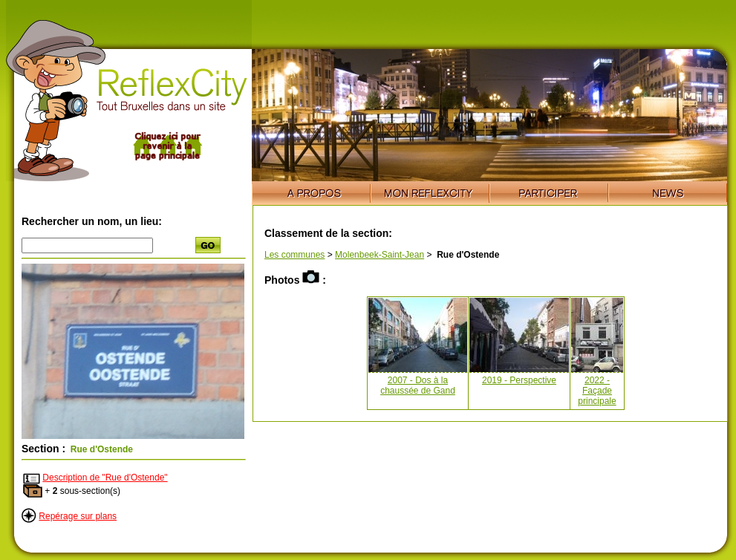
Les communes (294, 255)
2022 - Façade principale (597, 391)
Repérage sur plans (78, 516)
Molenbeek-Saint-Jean (380, 255)
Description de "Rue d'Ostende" (105, 478)
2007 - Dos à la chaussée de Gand (418, 385)
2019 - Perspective (519, 380)
